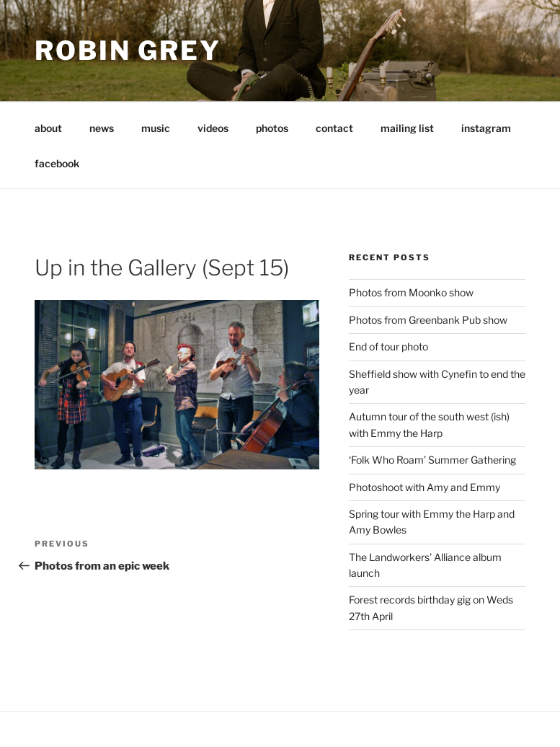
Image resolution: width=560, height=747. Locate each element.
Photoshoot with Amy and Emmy (425, 487)
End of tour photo (388, 346)
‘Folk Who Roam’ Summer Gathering (432, 460)
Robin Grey (128, 50)
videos (213, 128)
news (102, 128)
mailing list (407, 128)
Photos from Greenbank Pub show (428, 320)
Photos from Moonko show (411, 292)
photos (272, 128)
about (48, 128)
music (156, 128)
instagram (486, 128)
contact (334, 128)
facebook (57, 163)
